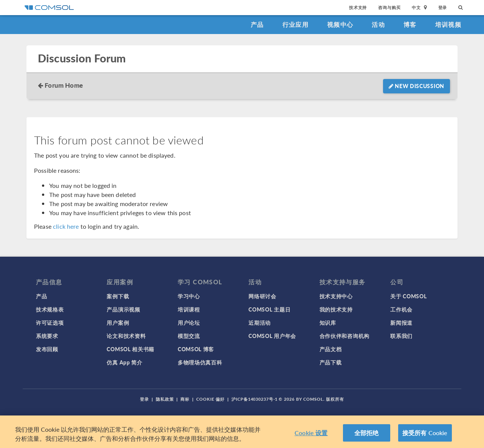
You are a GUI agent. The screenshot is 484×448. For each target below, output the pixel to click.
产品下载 (331, 362)
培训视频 (448, 24)
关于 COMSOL (408, 296)
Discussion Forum (82, 58)
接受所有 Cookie (425, 433)
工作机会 (401, 309)
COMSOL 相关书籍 (130, 349)
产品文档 (331, 349)
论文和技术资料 (126, 336)
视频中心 (340, 24)
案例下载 (118, 296)
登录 (443, 7)
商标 (185, 399)
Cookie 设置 (311, 433)
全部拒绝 (367, 433)
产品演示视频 (123, 309)
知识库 (328, 322)
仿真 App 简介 (124, 362)
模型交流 (189, 336)
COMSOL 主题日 (269, 309)
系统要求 (47, 336)
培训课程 (189, 309)
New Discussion (417, 86)
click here (66, 226)
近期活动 (260, 322)
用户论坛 (189, 322)
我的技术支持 (336, 309)
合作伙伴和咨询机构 (344, 336)
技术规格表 (50, 309)
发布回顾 (47, 349)
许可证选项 (50, 322)
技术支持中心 (336, 296)
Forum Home (64, 85)
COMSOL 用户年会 (272, 336)
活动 (378, 24)
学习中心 (189, 296)
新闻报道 (401, 322)
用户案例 (118, 322)
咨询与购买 (389, 7)
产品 (257, 24)
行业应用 (296, 24)
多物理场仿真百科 (200, 362)
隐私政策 (165, 399)
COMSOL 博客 (196, 349)
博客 (410, 24)
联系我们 (401, 336)
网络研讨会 (262, 296)
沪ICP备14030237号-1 (254, 399)
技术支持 (358, 7)
